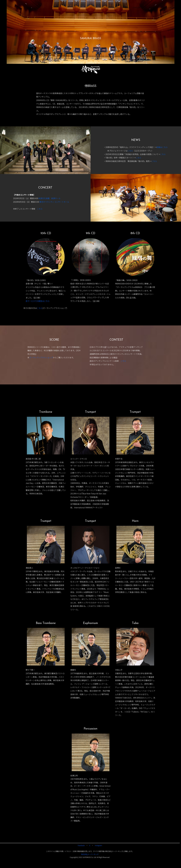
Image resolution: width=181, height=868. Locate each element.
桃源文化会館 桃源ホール (50, 198)
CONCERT (137, 8)
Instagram (98, 845)
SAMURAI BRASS (115, 8)
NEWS (127, 8)
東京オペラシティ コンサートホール (54, 202)
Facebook (81, 845)
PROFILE (161, 8)
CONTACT (172, 8)
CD (145, 8)
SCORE (152, 8)
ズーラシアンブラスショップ (41, 357)
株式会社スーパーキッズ (90, 854)
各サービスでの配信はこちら (38, 301)
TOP (103, 8)
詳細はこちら (162, 147)
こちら (130, 151)
